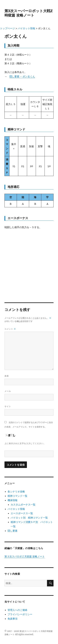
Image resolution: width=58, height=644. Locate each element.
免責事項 (13, 619)
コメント (10, 329)
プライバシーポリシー (20, 614)
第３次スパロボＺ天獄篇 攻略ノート (25, 556)
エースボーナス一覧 (22, 513)
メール (8, 391)
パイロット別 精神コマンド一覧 (29, 518)
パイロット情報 (16, 509)
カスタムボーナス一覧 (23, 505)
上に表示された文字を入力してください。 (25, 443)
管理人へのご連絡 (17, 610)
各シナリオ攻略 (16, 491)
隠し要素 (13, 531)
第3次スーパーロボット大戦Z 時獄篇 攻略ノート (29, 13)
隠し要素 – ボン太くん (22, 76)
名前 (7, 376)
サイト (8, 406)
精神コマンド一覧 (17, 496)
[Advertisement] (29, 263)
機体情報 (13, 500)
